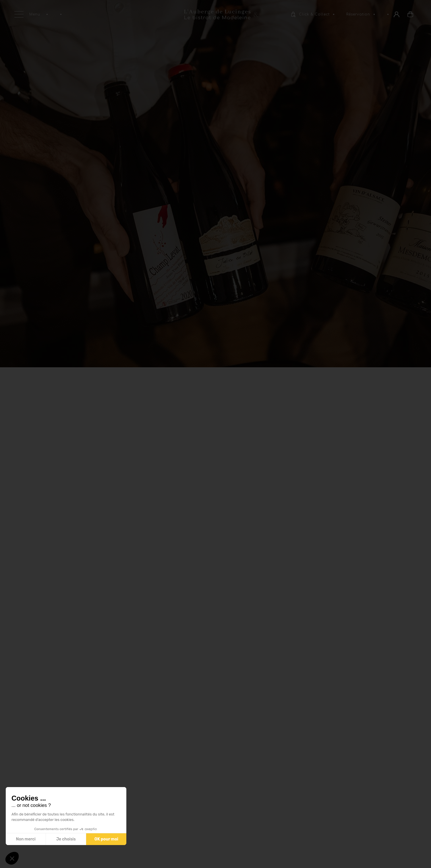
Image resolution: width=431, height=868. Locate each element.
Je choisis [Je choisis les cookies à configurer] (66, 839)
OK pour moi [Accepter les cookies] (106, 839)
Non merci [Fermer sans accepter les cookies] (26, 839)
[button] (12, 858)
